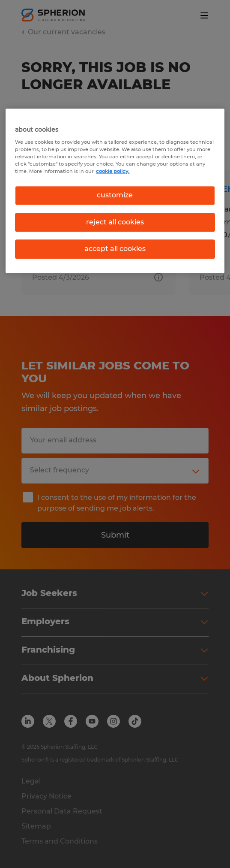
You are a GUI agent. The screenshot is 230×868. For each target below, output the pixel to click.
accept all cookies (115, 249)
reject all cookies (115, 222)
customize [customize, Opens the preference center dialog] (115, 195)
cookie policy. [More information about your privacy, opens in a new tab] (113, 172)
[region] (115, 191)
